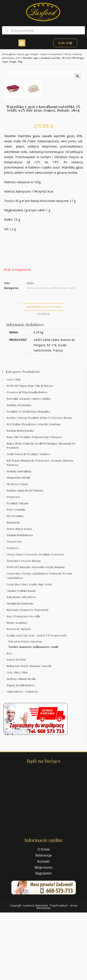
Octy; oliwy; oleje (17, 740)
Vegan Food (14, 609)
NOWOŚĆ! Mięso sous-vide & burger (30, 453)
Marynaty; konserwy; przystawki (27, 677)
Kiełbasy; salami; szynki (21, 746)
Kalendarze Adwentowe (21, 664)
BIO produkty (15, 583)
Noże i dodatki (16, 577)
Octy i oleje (14, 447)
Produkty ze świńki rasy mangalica (28, 479)
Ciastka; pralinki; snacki (21, 658)
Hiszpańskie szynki (18, 545)
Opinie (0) (43, 381)
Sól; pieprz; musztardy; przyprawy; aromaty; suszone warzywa (40, 530)
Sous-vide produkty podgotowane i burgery (34, 504)
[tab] (43, 374)
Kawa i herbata (16, 727)
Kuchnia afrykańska (19, 472)
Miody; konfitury (17, 690)
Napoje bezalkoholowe (21, 752)
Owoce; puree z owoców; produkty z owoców (35, 622)
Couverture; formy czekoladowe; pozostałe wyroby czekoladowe (40, 643)
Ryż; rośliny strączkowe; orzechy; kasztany (34, 492)
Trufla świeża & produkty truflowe (29, 521)
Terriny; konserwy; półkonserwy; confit (33, 714)
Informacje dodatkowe (44, 374)
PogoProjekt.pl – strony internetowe (57, 974)
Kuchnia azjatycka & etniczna (25, 558)
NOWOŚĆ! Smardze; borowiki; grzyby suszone (36, 634)
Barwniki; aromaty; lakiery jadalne (29, 466)
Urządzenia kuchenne (20, 671)
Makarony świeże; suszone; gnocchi (29, 733)
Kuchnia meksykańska (20, 498)
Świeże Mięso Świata (19, 596)
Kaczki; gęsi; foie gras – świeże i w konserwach (40, 54)
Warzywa (12, 615)
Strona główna (9, 54)
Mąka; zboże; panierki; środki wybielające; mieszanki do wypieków (41, 513)
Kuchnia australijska (19, 539)
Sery (10, 720)
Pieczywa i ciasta (17, 551)
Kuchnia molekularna (20, 602)
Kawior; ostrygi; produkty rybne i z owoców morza (39, 485)
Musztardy (13, 590)
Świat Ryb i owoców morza (24, 628)
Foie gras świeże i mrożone (25, 709)
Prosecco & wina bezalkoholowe (27, 460)
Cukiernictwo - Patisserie (22, 759)
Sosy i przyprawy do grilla (23, 684)
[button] (22, 43)
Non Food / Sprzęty (19, 696)
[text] (43, 259)
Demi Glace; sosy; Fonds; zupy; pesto (29, 652)
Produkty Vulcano (18, 570)
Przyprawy (14, 564)
